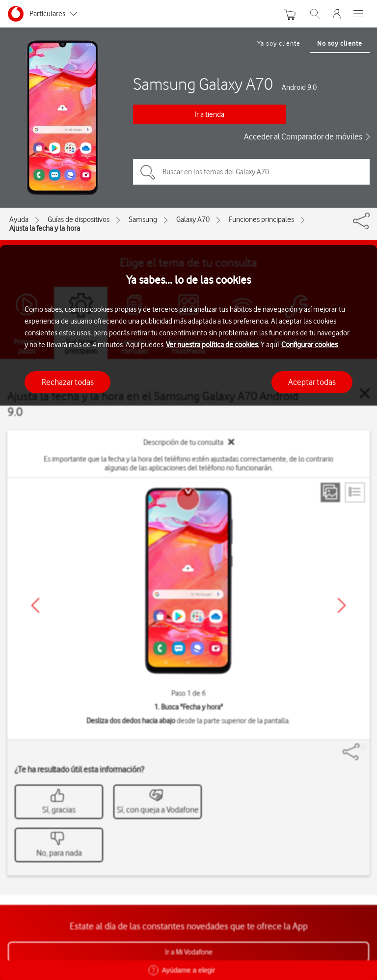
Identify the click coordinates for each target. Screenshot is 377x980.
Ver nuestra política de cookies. (213, 345)
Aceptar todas (312, 382)
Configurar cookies (310, 345)
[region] (188, 612)
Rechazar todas (67, 382)
